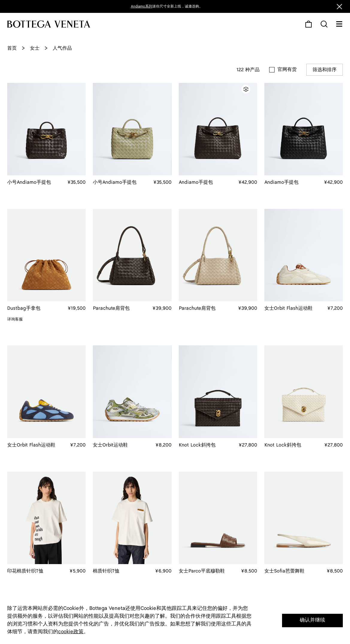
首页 (12, 48)
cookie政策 (71, 632)
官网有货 (287, 70)
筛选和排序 (325, 70)
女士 (35, 48)
